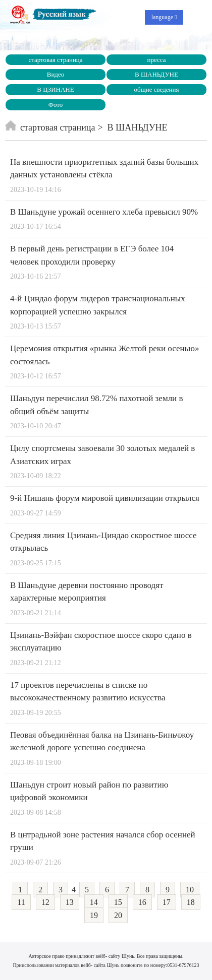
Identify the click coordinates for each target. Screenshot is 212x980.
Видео (56, 74)
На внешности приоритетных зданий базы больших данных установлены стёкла (104, 169)
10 (190, 890)
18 (191, 902)
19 (94, 915)
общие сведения (157, 89)
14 (94, 902)
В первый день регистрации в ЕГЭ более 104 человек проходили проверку (92, 255)
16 (142, 902)
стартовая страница (55, 60)
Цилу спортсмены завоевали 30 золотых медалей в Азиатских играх (102, 455)
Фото (56, 105)
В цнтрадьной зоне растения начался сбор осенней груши (103, 841)
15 (118, 902)
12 (45, 902)
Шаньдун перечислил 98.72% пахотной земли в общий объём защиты (97, 405)
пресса (156, 60)
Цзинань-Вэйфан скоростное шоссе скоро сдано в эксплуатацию (101, 642)
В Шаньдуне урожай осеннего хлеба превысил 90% (104, 212)
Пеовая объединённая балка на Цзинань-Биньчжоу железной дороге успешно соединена (102, 741)
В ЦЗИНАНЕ (55, 89)
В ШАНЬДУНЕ (156, 74)
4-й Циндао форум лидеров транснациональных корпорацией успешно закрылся (98, 305)
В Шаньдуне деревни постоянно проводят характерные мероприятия (87, 592)
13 (70, 902)
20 (118, 915)
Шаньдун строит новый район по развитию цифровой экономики (89, 791)
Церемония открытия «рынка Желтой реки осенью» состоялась (105, 355)
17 (167, 902)
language (164, 17)
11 (21, 902)
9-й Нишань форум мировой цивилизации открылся (105, 498)
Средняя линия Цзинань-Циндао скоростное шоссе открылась (103, 542)
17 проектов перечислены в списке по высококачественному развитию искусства (88, 692)
